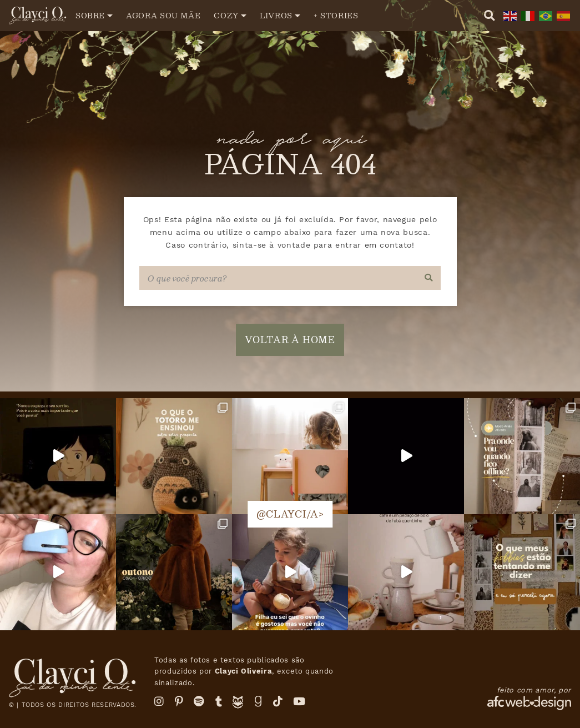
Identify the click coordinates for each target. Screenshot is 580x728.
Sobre (90, 15)
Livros (276, 15)
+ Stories (336, 15)
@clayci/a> (290, 514)
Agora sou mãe (163, 15)
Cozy (226, 15)
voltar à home (290, 340)
